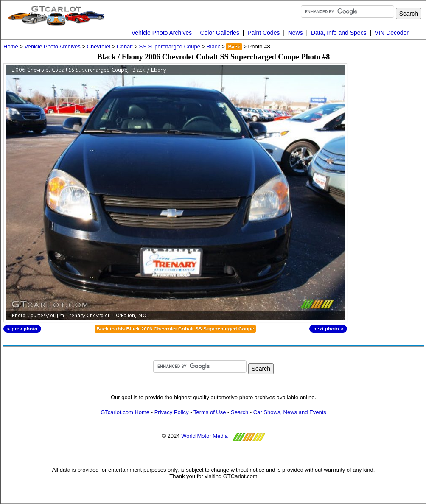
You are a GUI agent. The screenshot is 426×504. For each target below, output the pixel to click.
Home (11, 46)
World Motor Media (205, 436)
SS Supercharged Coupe (170, 46)
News (296, 33)
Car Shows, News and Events (290, 412)
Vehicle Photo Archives (162, 33)
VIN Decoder (392, 33)
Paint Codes (263, 33)
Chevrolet (99, 46)
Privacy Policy (172, 412)
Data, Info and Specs (339, 33)
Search (240, 412)
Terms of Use (210, 412)
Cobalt (125, 46)
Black (213, 46)
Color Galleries (220, 33)
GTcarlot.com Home (125, 412)
